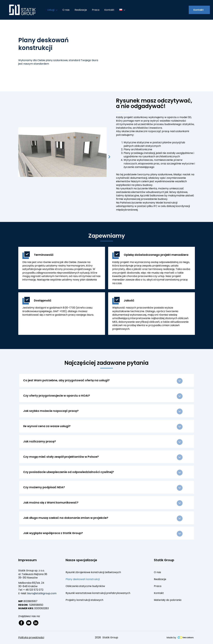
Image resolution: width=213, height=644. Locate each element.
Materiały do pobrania (168, 600)
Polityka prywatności (31, 637)
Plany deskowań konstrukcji (83, 579)
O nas (157, 572)
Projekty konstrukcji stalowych (84, 600)
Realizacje (160, 579)
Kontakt (159, 593)
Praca (158, 586)
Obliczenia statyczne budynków (85, 586)
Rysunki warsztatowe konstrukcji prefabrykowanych (98, 593)
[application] (56, 10)
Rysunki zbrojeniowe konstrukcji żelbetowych (93, 572)
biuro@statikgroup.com (42, 593)
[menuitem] (122, 10)
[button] (199, 10)
